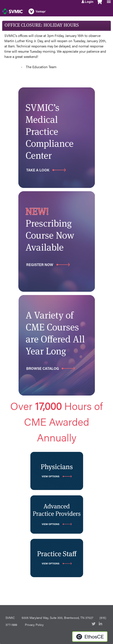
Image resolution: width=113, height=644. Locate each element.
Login (89, 2)
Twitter (94, 624)
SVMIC (10, 618)
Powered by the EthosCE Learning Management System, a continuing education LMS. (90, 637)
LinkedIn (101, 624)
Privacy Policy (34, 625)
